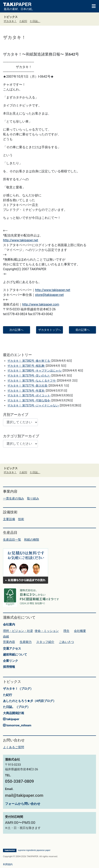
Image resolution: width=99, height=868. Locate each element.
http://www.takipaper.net (21, 240)
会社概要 (80, 631)
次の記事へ (16, 330)
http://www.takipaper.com (41, 304)
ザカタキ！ (10, 21)
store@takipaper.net (49, 295)
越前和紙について (15, 655)
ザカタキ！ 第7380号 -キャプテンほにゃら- (35, 371)
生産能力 (26, 642)
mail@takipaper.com (24, 795)
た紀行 (23, 21)
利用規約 (8, 864)
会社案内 (9, 624)
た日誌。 (35, 21)
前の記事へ (83, 330)
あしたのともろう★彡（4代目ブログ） (29, 701)
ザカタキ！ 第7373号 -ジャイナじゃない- (33, 406)
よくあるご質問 (14, 747)
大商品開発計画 (14, 713)
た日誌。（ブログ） (17, 707)
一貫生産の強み (14, 498)
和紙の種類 (32, 540)
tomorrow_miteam (17, 725)
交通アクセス (12, 649)
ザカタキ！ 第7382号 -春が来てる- (29, 361)
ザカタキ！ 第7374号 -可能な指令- (29, 400)
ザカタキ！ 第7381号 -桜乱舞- (26, 366)
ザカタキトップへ (49, 330)
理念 (66, 631)
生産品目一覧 (12, 540)
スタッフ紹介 (45, 642)
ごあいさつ (66, 642)
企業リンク (11, 661)
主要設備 (9, 519)
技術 (21, 519)
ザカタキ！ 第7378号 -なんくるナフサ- (32, 381)
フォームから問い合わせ (23, 804)
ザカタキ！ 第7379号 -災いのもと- (29, 376)
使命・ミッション (47, 631)
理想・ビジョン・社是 (18, 631)
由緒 (6, 637)
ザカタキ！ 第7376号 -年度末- (26, 391)
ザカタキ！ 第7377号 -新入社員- (28, 386)
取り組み (33, 498)
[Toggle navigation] (92, 6)
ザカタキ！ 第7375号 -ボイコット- (29, 395)
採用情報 (9, 667)
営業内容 (9, 642)
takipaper (11, 719)
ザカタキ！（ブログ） (18, 689)
